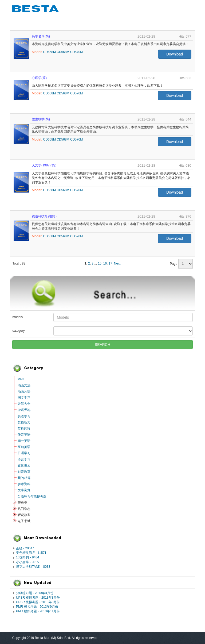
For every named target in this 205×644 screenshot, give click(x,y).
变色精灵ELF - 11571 (31, 553)
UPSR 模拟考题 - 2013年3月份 (38, 598)
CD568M (63, 52)
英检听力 (24, 422)
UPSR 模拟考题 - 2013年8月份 (38, 602)
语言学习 (24, 459)
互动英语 (24, 447)
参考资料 (24, 484)
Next (117, 263)
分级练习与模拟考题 (32, 496)
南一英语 (24, 441)
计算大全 (24, 404)
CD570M (76, 52)
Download (175, 54)
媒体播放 (24, 466)
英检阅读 (24, 429)
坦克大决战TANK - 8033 (33, 567)
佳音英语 (24, 435)
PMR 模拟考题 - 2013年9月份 (37, 607)
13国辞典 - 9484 (28, 557)
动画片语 (24, 391)
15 (100, 263)
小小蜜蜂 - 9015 (27, 562)
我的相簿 (24, 478)
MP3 (21, 379)
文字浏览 (24, 490)
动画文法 (24, 385)
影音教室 (24, 472)
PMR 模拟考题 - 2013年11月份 (38, 611)
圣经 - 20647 (25, 548)
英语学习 (24, 416)
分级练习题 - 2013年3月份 (35, 593)
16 (105, 263)
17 (110, 263)
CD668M (50, 52)
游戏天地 (24, 410)
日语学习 (24, 453)
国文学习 (24, 398)
